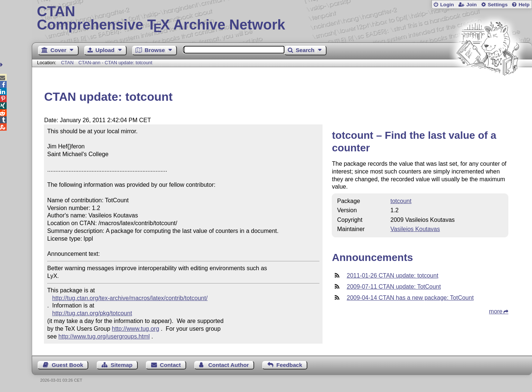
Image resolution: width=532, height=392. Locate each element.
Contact (170, 365)
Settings (498, 5)
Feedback (289, 365)
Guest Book (67, 365)
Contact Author (229, 365)
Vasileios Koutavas (415, 229)
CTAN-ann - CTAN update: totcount (115, 63)
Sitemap (121, 365)
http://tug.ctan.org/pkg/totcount (92, 313)
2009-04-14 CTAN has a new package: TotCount (410, 298)
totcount (401, 201)
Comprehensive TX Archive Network (282, 18)
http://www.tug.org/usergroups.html (104, 336)
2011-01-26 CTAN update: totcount (392, 276)
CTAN (67, 63)
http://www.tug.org (136, 329)
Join (471, 5)
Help (524, 5)
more (496, 311)
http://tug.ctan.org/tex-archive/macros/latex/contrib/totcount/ (130, 298)
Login (447, 5)
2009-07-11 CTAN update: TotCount (394, 287)
